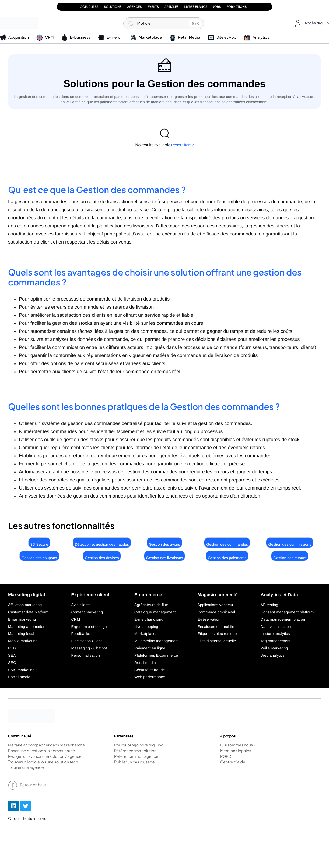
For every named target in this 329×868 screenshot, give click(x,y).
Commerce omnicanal (216, 612)
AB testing (269, 605)
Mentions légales (236, 751)
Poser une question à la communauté (42, 751)
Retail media (145, 663)
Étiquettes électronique (217, 634)
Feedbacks (80, 634)
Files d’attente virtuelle (217, 641)
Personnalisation (85, 656)
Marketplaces (146, 634)
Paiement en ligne (150, 648)
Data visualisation (276, 627)
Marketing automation (27, 627)
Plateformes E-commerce (156, 656)
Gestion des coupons (39, 556)
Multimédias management (157, 641)
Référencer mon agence (136, 757)
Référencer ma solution (135, 751)
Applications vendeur (215, 605)
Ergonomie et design (89, 627)
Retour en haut (27, 785)
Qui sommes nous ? (238, 745)
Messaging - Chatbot (89, 648)
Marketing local (21, 634)
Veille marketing (274, 648)
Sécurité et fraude (150, 670)
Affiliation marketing (25, 605)
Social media (19, 677)
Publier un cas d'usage (134, 762)
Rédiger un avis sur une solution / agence (45, 757)
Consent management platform (287, 612)
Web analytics (273, 656)
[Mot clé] (164, 23)
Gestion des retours (290, 556)
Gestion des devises (102, 556)
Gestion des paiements (227, 556)
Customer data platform (28, 612)
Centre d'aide (233, 762)
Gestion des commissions (290, 542)
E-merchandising (149, 620)
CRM (76, 620)
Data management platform (284, 620)
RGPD (226, 757)
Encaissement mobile (216, 627)
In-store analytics (275, 634)
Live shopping (146, 627)
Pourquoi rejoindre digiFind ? (140, 745)
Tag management (276, 641)
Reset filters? (182, 145)
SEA (12, 656)
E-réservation (209, 620)
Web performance (150, 677)
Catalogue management (155, 612)
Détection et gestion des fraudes (102, 542)
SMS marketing (21, 670)
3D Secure (39, 542)
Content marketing (87, 612)
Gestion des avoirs (164, 542)
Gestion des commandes (227, 542)
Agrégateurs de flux (151, 605)
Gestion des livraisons (165, 556)
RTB (12, 648)
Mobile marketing (23, 641)
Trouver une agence (26, 768)
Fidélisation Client (86, 641)
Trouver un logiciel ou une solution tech (43, 762)
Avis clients (81, 605)
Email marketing (22, 620)
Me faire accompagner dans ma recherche (47, 745)
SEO (12, 663)
